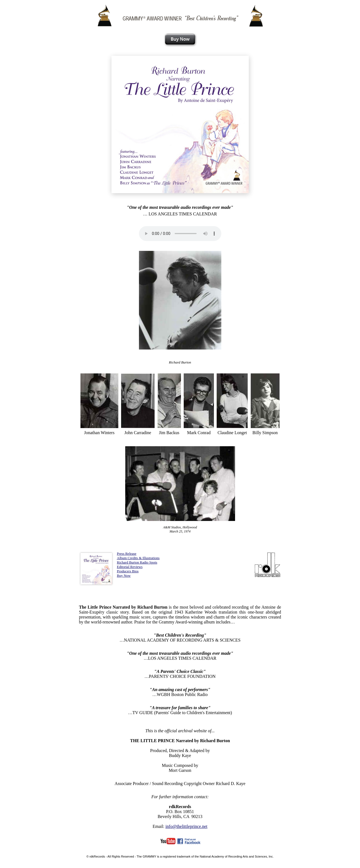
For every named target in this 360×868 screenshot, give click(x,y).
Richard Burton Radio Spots (137, 562)
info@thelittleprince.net (186, 826)
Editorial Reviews (130, 567)
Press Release (127, 554)
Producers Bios (128, 571)
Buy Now (124, 576)
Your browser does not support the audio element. (180, 234)
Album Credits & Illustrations (138, 558)
